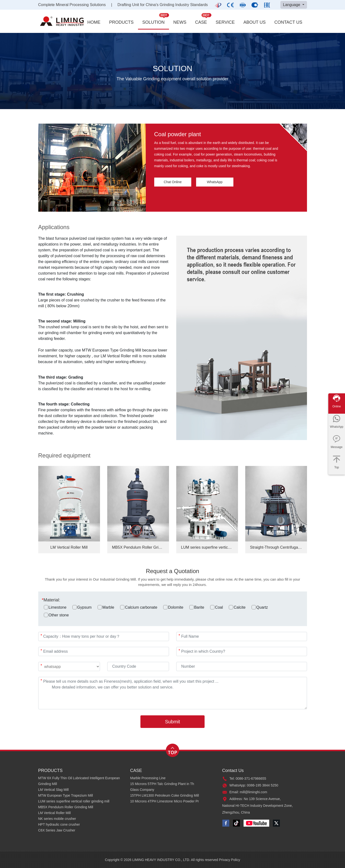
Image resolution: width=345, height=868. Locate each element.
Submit (172, 722)
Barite (197, 607)
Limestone (55, 607)
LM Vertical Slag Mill (54, 790)
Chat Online (173, 182)
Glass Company (142, 790)
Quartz (260, 607)
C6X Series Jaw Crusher (57, 830)
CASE (201, 22)
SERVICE (225, 22)
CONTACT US (288, 22)
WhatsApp (215, 182)
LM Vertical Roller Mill (55, 813)
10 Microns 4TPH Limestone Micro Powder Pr (165, 801)
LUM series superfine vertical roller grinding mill (74, 801)
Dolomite (173, 607)
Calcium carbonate (139, 607)
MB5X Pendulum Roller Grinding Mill (66, 807)
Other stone (56, 615)
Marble (106, 607)
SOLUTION (153, 22)
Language (292, 5)
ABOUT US (254, 22)
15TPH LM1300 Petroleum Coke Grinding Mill (165, 795)
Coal (217, 607)
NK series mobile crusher (57, 819)
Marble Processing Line (148, 778)
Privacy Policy (230, 860)
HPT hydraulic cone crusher (59, 824)
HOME (94, 22)
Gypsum (82, 607)
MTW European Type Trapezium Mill (66, 795)
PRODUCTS (121, 22)
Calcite (237, 607)
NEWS (180, 22)
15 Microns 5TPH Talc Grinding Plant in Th (162, 784)
